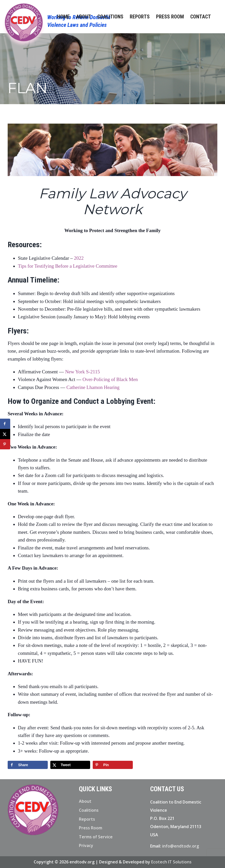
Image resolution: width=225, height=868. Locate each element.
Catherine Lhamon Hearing (93, 387)
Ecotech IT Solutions (171, 862)
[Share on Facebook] (28, 765)
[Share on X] (70, 765)
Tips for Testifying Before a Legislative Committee (68, 266)
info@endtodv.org (181, 846)
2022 (79, 258)
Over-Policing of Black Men (110, 379)
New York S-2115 (82, 372)
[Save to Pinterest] (113, 765)
